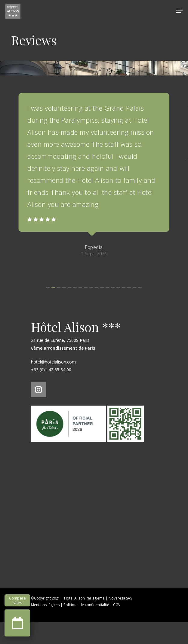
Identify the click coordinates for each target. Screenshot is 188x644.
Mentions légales (45, 627)
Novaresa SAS (120, 620)
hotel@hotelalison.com (53, 384)
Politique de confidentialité (86, 627)
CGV (117, 627)
